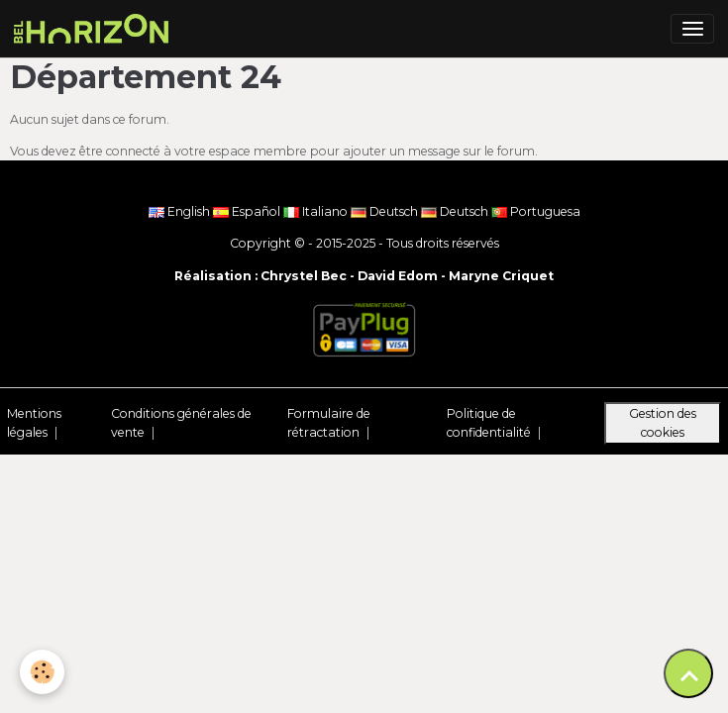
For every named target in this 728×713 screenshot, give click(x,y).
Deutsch (386, 211)
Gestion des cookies (663, 422)
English (181, 211)
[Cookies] (42, 672)
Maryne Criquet (501, 276)
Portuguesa (536, 211)
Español (248, 211)
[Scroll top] (688, 673)
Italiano (317, 211)
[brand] (95, 29)
